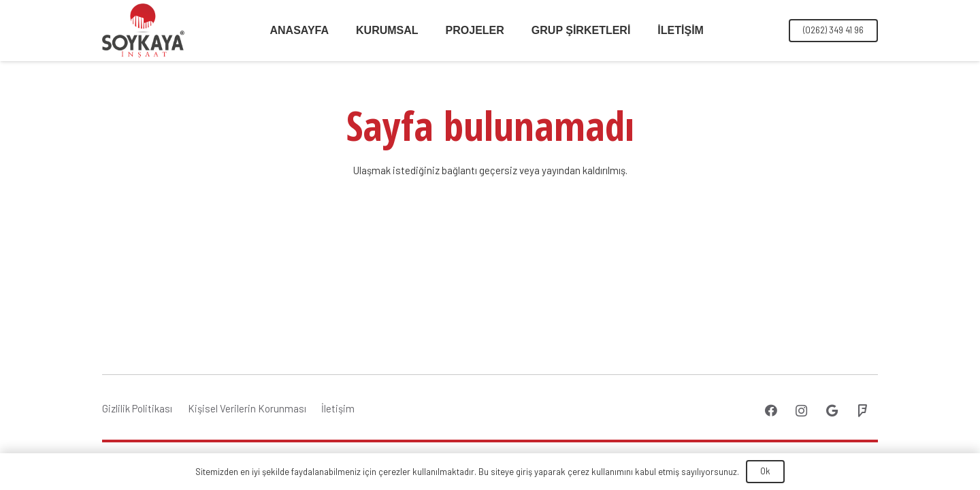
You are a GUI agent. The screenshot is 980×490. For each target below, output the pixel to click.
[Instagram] (801, 411)
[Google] (832, 411)
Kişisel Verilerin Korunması (247, 408)
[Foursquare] (863, 411)
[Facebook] (771, 411)
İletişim (338, 408)
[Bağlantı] (143, 31)
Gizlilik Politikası (137, 408)
